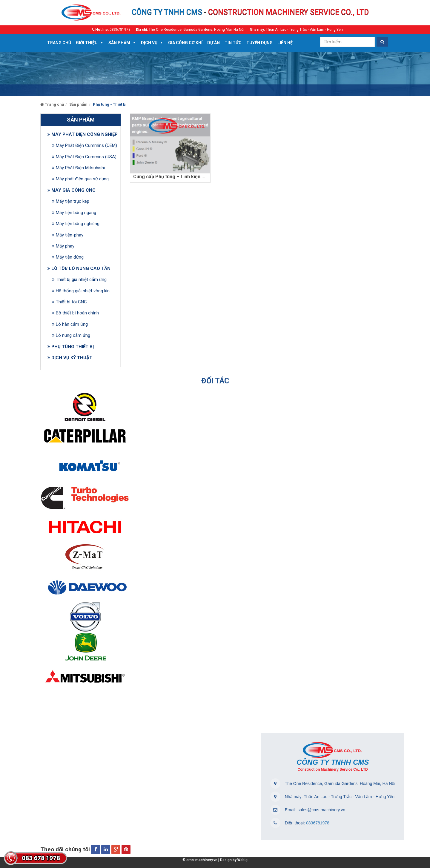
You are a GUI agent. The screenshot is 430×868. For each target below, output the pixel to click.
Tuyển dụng (259, 43)
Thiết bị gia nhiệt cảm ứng (79, 279)
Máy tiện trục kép (71, 201)
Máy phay (63, 246)
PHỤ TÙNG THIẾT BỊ (71, 347)
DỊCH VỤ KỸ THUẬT (70, 358)
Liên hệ (285, 43)
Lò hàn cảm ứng (70, 324)
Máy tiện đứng (68, 257)
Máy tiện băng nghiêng (76, 224)
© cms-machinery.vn (200, 860)
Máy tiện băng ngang (74, 213)
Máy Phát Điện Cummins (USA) (84, 157)
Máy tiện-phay (68, 235)
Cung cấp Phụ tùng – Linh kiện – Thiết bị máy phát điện (194, 177)
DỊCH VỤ (149, 43)
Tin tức (233, 43)
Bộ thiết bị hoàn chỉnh (75, 313)
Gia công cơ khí (185, 43)
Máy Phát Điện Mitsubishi (78, 168)
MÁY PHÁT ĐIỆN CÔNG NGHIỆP (83, 134)
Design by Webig (233, 860)
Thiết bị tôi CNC (69, 302)
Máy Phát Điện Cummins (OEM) (84, 145)
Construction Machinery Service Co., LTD (333, 769)
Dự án (214, 43)
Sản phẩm (119, 43)
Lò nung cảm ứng (71, 335)
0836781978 (317, 823)
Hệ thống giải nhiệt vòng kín (81, 291)
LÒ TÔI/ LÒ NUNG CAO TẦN (79, 268)
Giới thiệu (87, 43)
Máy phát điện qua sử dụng (80, 179)
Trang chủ (59, 43)
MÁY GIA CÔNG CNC (72, 190)
